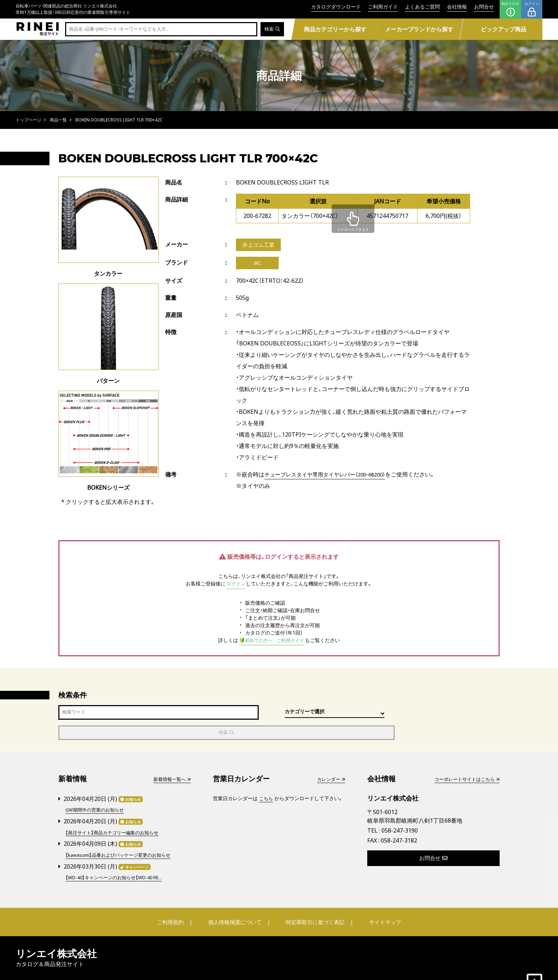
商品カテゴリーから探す (335, 29)
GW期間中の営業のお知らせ (97, 790)
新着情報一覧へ (170, 759)
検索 (272, 29)
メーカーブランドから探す (419, 29)
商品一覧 (58, 120)
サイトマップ (377, 900)
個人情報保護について (237, 900)
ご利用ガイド (383, 7)
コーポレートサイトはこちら (464, 759)
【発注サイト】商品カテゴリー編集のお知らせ (115, 812)
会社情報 (457, 7)
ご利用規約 (178, 900)
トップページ (28, 120)
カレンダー (330, 759)
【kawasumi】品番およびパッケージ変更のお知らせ (122, 834)
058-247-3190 (400, 810)
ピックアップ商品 (504, 29)
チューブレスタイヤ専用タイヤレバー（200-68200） (330, 476)
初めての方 (510, 9)
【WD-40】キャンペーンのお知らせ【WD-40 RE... (118, 856)
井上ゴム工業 (259, 245)
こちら (267, 778)
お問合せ (484, 7)
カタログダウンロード (336, 7)
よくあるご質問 (422, 7)
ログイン (532, 9)
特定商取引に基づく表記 (313, 900)
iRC (257, 265)
